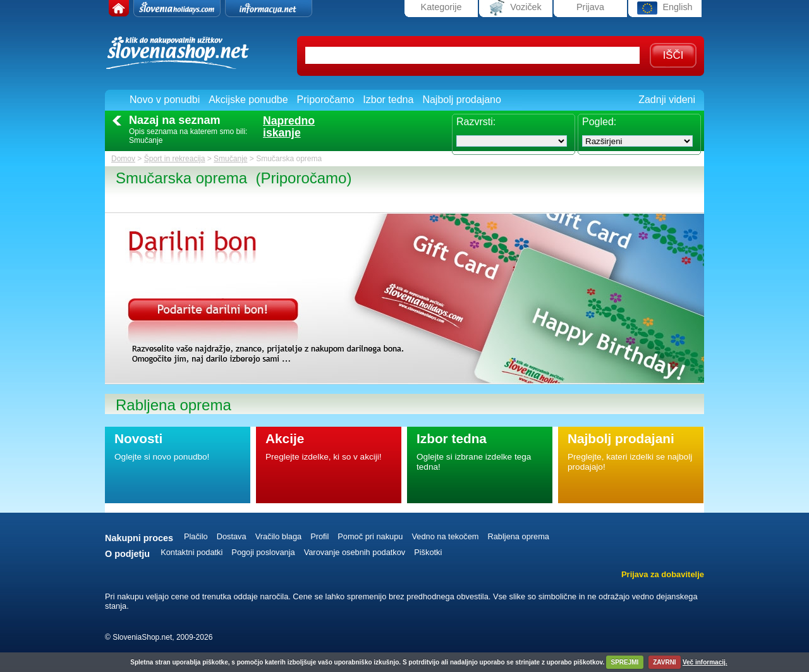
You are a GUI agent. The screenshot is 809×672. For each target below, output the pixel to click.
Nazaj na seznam (175, 120)
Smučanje (230, 159)
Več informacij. (705, 662)
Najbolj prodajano (462, 100)
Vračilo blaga (279, 536)
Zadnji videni (667, 100)
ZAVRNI (664, 662)
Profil (319, 536)
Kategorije (441, 7)
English (665, 8)
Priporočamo (326, 100)
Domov (123, 159)
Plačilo (196, 536)
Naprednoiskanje (289, 127)
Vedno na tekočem (445, 536)
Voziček (516, 8)
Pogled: (599, 122)
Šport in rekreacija (175, 159)
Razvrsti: (476, 122)
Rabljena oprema (518, 536)
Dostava (232, 536)
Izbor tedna (388, 100)
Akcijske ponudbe (248, 100)
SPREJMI (624, 662)
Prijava (590, 7)
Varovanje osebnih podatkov (355, 552)
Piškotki (428, 552)
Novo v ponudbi (165, 100)
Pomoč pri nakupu (370, 536)
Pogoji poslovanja (263, 552)
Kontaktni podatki (192, 552)
